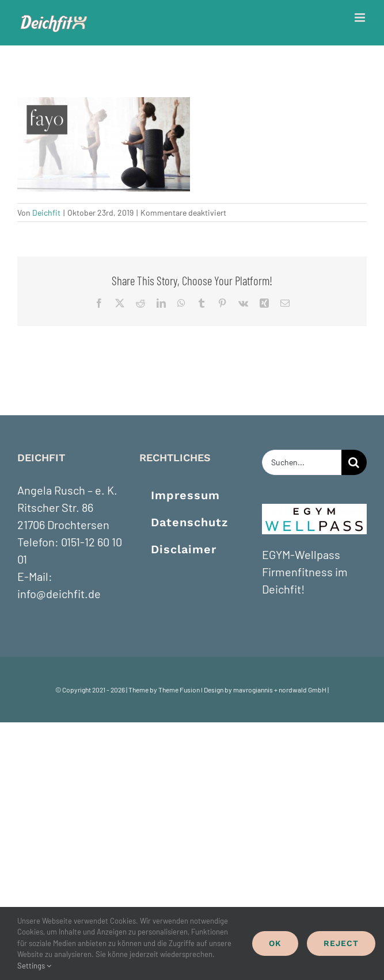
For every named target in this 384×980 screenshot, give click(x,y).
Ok (275, 943)
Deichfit (46, 213)
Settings (34, 966)
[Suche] (354, 462)
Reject (341, 943)
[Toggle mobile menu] (361, 18)
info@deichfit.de (59, 594)
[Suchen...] (302, 462)
